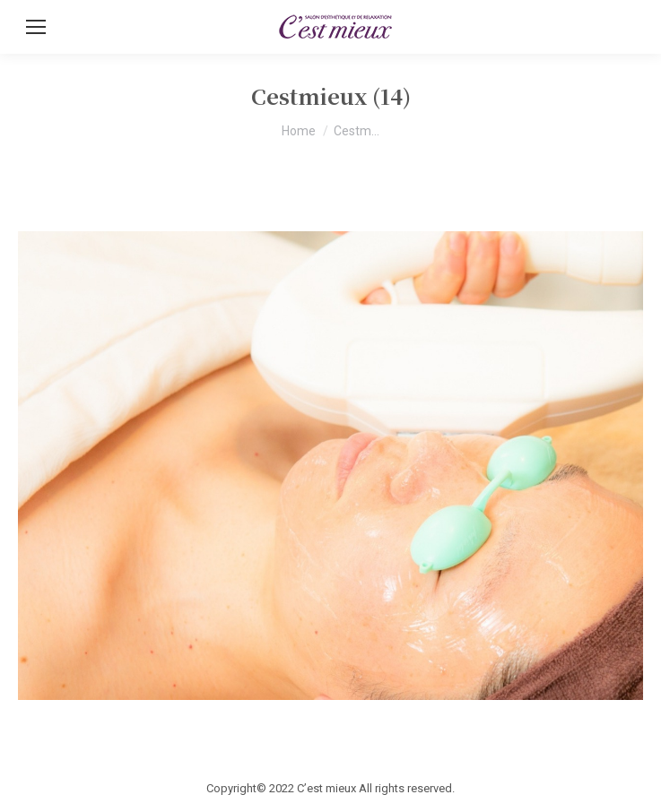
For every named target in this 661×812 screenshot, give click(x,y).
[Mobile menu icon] (36, 27)
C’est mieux (326, 788)
